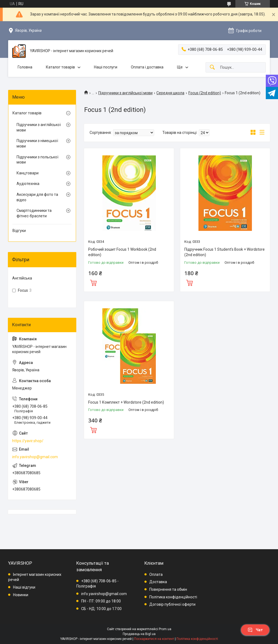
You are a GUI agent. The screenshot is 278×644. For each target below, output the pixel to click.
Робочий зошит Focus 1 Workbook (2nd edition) (122, 252)
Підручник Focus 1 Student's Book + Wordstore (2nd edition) (225, 252)
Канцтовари (28, 173)
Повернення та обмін (168, 589)
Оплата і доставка (147, 67)
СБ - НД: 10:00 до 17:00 (101, 609)
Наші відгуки (24, 587)
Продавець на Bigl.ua (139, 634)
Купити (93, 282)
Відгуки (19, 231)
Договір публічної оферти (172, 604)
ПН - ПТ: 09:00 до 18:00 (101, 601)
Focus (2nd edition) (205, 93)
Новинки (21, 595)
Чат (255, 630)
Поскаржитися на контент (154, 639)
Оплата (156, 574)
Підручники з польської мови (37, 160)
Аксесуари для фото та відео (37, 197)
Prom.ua (165, 629)
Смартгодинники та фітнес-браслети (34, 213)
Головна (25, 67)
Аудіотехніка (28, 184)
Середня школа (170, 93)
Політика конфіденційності (173, 597)
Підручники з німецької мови (37, 143)
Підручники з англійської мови (125, 93)
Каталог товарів (60, 67)
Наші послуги (106, 67)
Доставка (158, 582)
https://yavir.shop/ (28, 441)
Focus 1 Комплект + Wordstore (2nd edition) (126, 402)
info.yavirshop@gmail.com (35, 457)
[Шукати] (212, 67)
